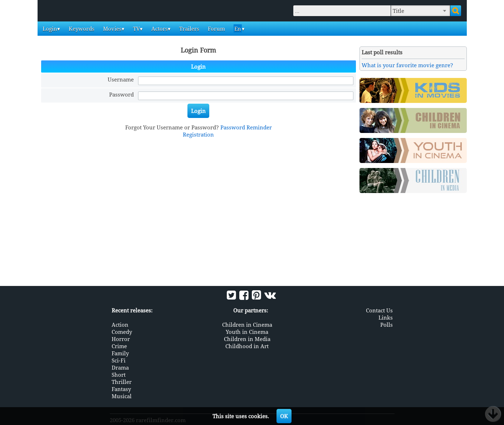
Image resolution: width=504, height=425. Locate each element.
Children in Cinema (247, 325)
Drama (120, 367)
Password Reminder (246, 127)
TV (136, 29)
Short (119, 375)
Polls (386, 325)
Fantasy (121, 389)
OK (284, 416)
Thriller (122, 382)
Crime (119, 346)
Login (49, 29)
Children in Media (247, 339)
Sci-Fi (119, 360)
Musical (122, 396)
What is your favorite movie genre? (407, 65)
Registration (198, 134)
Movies (112, 29)
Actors (159, 29)
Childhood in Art (247, 346)
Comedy (122, 332)
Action (120, 325)
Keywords (81, 29)
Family (120, 353)
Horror (121, 339)
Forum (216, 29)
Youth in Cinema (247, 332)
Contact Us (379, 310)
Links (386, 317)
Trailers (189, 29)
